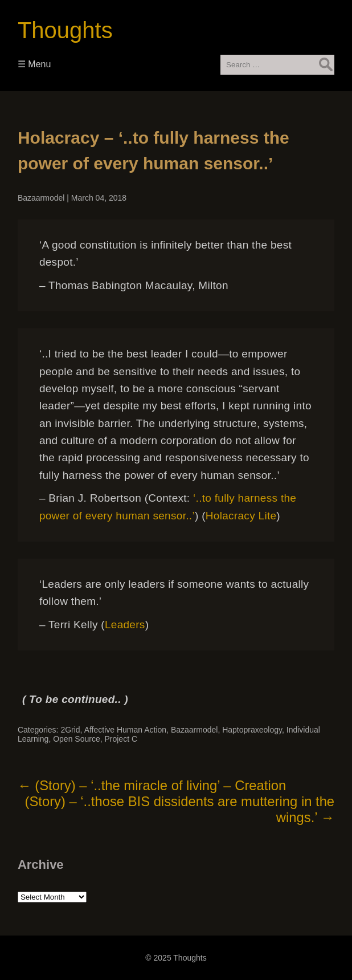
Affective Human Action (125, 730)
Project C (121, 739)
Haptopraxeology (252, 730)
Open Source (77, 739)
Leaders (125, 625)
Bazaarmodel (41, 198)
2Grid (70, 730)
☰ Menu (34, 64)
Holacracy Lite (241, 516)
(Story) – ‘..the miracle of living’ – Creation (152, 785)
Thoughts (65, 30)
